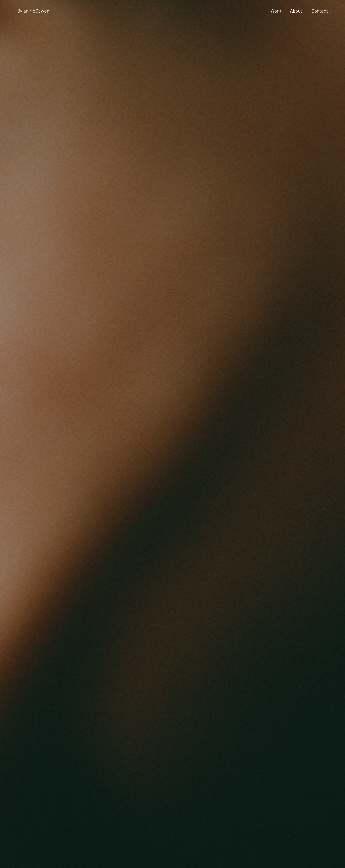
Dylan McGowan (33, 11)
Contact (320, 11)
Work (276, 11)
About (296, 11)
